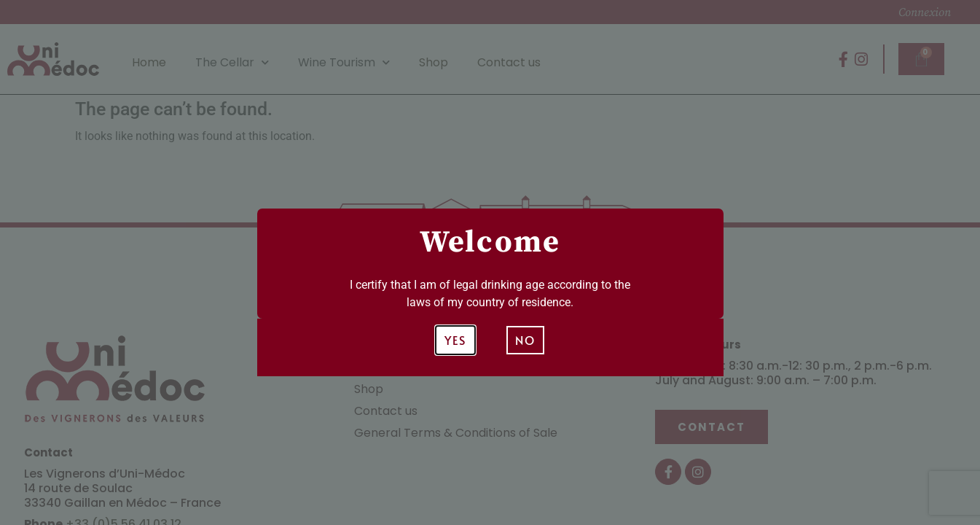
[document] (490, 262)
